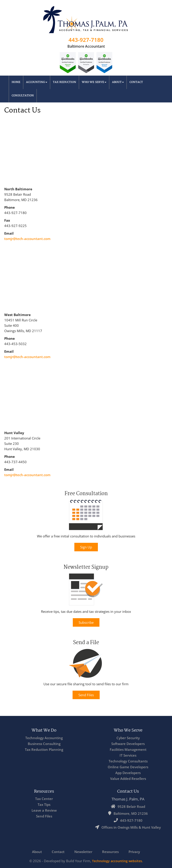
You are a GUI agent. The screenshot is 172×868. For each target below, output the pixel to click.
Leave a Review (44, 810)
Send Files (86, 695)
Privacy (134, 852)
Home (16, 82)
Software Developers (128, 744)
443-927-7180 (86, 40)
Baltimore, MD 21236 (131, 813)
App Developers (128, 773)
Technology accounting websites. (117, 861)
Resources (110, 852)
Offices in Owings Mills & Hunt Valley (131, 827)
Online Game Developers (128, 767)
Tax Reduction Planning (44, 749)
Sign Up (86, 547)
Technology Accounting (44, 738)
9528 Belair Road (131, 806)
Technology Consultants (128, 761)
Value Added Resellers (128, 779)
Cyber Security (128, 738)
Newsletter (83, 852)
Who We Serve (94, 82)
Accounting (37, 82)
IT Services (128, 755)
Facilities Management (128, 749)
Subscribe (86, 622)
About (118, 82)
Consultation (23, 96)
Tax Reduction (64, 82)
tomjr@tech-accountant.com (27, 239)
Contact (136, 82)
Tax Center (44, 799)
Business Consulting (44, 744)
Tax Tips (44, 804)
